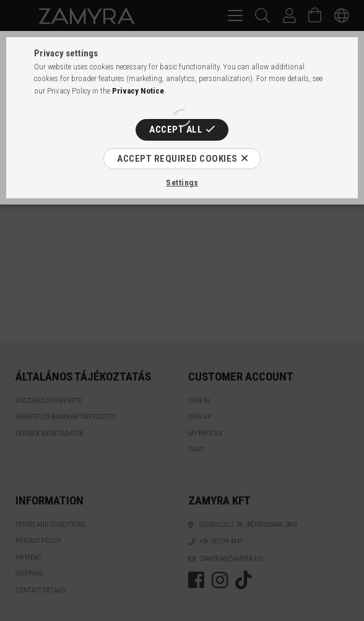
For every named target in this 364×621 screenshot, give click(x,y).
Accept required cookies (177, 159)
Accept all (176, 130)
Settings (182, 183)
